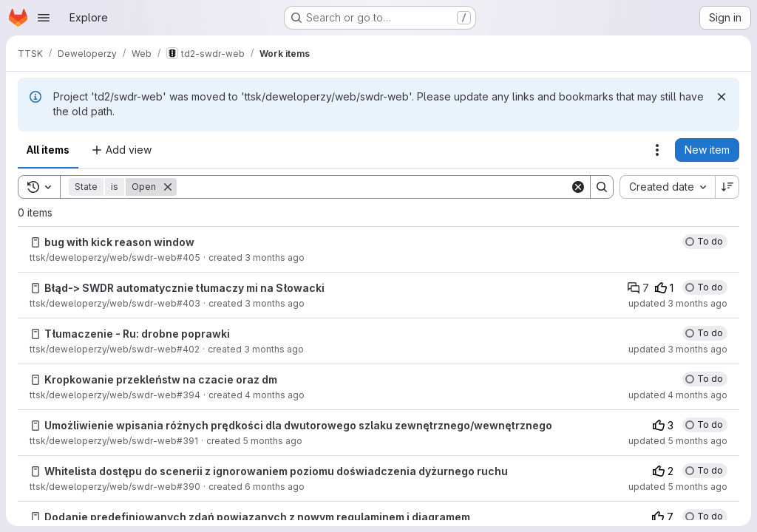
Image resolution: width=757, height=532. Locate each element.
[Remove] (168, 187)
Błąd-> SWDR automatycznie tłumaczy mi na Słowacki (184, 288)
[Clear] (578, 187)
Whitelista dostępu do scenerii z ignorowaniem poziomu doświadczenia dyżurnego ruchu (276, 471)
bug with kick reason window (119, 242)
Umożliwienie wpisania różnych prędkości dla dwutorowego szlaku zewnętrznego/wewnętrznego (298, 425)
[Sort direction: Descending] (727, 187)
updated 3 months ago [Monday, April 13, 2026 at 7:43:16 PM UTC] (678, 303)
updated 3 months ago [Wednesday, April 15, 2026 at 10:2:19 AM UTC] (678, 349)
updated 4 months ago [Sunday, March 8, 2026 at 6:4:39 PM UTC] (678, 395)
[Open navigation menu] (44, 18)
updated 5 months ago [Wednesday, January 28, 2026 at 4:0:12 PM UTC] (678, 441)
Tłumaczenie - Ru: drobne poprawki (137, 334)
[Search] (373, 187)
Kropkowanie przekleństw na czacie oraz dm (161, 379)
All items (48, 150)
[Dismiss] (722, 97)
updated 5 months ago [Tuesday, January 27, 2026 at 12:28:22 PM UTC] (678, 487)
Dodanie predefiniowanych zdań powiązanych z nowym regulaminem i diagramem (257, 517)
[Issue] (35, 242)
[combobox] (667, 187)
